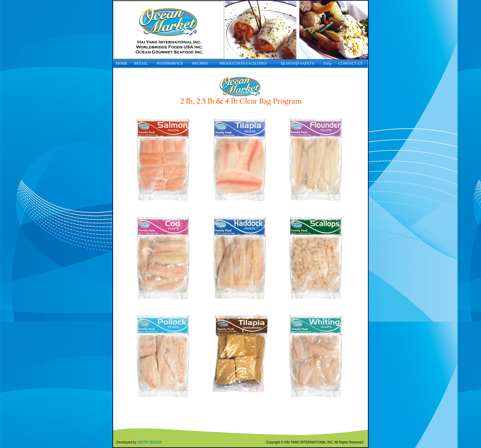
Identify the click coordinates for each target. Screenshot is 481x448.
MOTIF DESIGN (150, 442)
